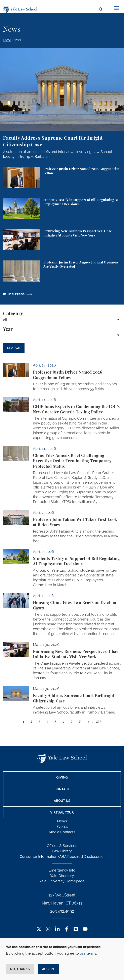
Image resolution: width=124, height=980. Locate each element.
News (17, 40)
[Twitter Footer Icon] (39, 929)
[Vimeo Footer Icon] (76, 929)
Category (13, 314)
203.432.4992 (62, 911)
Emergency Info (62, 870)
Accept (48, 969)
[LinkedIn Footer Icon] (57, 929)
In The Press (14, 294)
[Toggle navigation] (116, 8)
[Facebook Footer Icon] (67, 929)
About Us (62, 801)
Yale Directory (62, 876)
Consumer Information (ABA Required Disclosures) (62, 857)
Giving (62, 777)
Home (7, 40)
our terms (88, 953)
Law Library (62, 851)
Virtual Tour (62, 812)
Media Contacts (62, 832)
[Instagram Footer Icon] (48, 929)
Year (8, 329)
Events (62, 827)
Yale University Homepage (62, 881)
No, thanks (20, 969)
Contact (62, 789)
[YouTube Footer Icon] (85, 929)
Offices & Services (62, 846)
